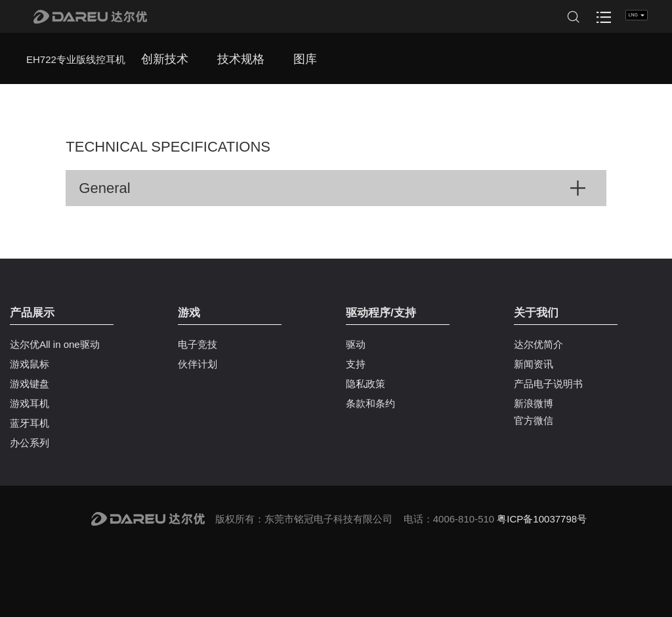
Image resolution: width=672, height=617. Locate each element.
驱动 (356, 344)
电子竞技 (198, 344)
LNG (637, 15)
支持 (356, 364)
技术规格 (241, 59)
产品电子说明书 (548, 384)
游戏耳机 (30, 403)
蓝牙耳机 (30, 423)
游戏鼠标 (30, 364)
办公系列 (30, 443)
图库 (305, 59)
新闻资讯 (534, 364)
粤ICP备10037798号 (542, 519)
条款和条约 (370, 403)
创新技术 (165, 59)
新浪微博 (534, 403)
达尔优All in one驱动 (55, 344)
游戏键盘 (30, 384)
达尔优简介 (538, 344)
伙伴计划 (198, 364)
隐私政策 (366, 384)
